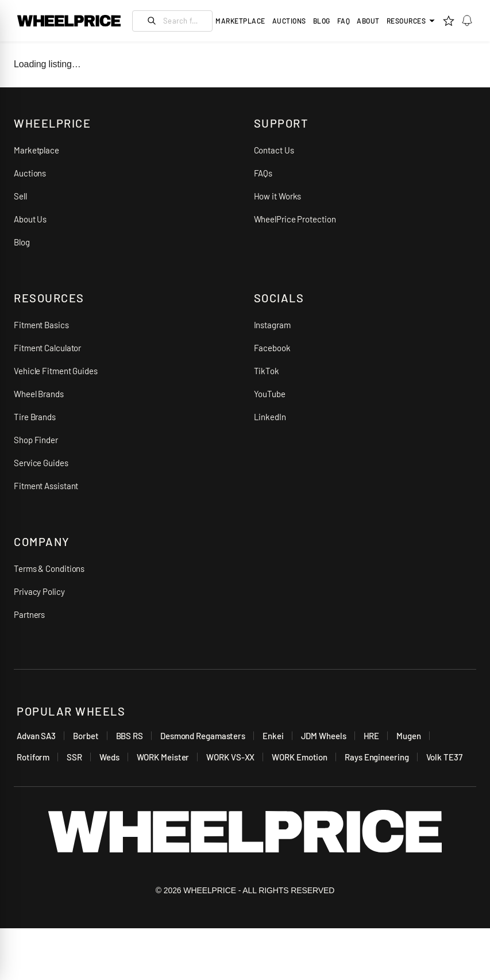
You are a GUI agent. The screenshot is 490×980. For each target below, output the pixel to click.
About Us (30, 219)
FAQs (263, 173)
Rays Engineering (377, 757)
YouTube (270, 394)
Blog (322, 21)
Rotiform (33, 757)
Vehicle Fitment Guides (56, 371)
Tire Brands (35, 417)
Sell (20, 196)
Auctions (30, 173)
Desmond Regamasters (203, 736)
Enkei (273, 736)
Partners (29, 614)
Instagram (272, 325)
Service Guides (41, 463)
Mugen (409, 736)
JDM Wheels (324, 736)
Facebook (272, 348)
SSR (74, 757)
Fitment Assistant (46, 486)
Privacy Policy (39, 591)
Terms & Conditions (49, 568)
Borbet (86, 736)
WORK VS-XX (230, 757)
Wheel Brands (39, 394)
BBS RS (130, 736)
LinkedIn (270, 417)
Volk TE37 (444, 757)
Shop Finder (36, 440)
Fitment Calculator (47, 348)
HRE (372, 736)
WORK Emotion (300, 757)
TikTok (267, 371)
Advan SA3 (36, 736)
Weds (109, 757)
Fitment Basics (41, 325)
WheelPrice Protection (295, 219)
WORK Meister (163, 757)
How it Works (278, 196)
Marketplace (36, 150)
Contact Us (274, 150)
